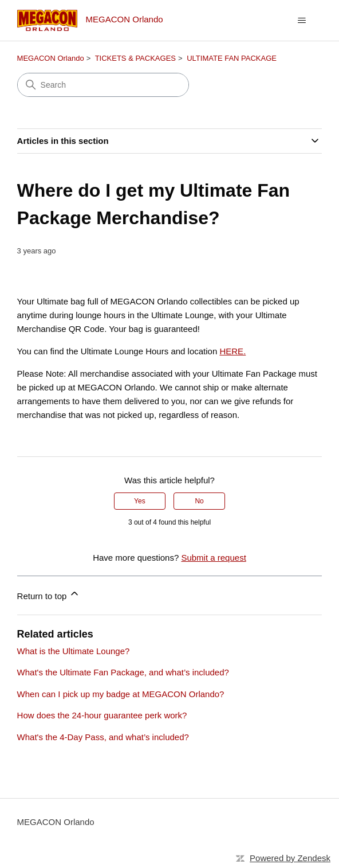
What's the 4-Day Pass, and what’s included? (103, 737)
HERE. (232, 351)
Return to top (49, 594)
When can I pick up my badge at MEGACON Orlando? (121, 694)
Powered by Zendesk (290, 858)
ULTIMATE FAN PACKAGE (232, 58)
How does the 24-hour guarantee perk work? (102, 715)
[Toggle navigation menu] (301, 21)
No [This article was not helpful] (199, 501)
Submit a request (213, 558)
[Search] (103, 85)
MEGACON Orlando (51, 58)
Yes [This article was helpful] (140, 501)
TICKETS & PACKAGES (135, 58)
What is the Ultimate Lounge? (74, 651)
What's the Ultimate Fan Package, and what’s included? (123, 672)
